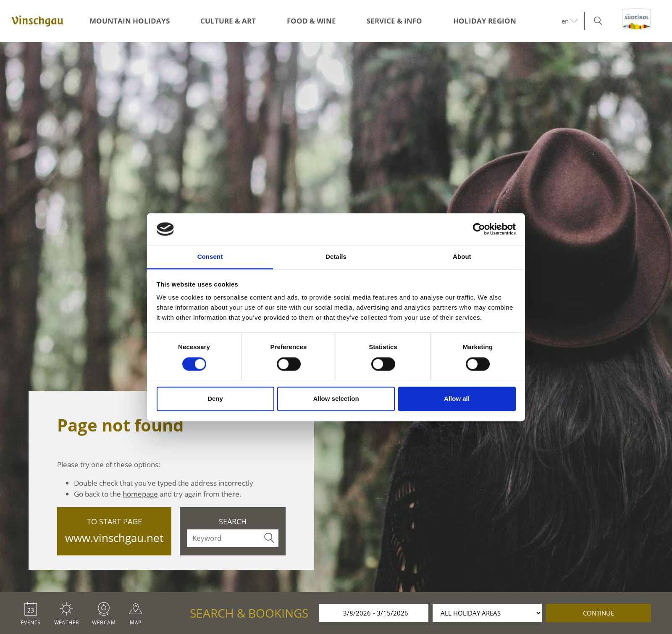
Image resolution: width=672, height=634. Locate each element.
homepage (140, 494)
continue (598, 613)
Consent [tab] (210, 257)
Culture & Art (228, 21)
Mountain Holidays (130, 21)
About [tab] (462, 257)
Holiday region (485, 21)
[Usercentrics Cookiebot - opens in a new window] (479, 229)
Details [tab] (336, 257)
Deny (215, 399)
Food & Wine (311, 21)
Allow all (457, 399)
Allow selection (336, 399)
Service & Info (394, 21)
